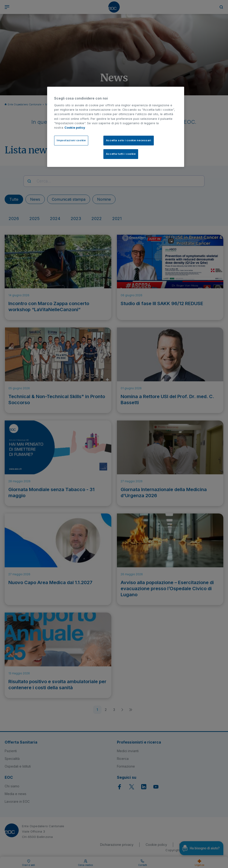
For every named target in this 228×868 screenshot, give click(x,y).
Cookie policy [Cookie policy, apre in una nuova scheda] (75, 128)
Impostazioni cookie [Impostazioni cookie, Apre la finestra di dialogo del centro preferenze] (71, 140)
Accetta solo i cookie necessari (129, 140)
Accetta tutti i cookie (121, 154)
